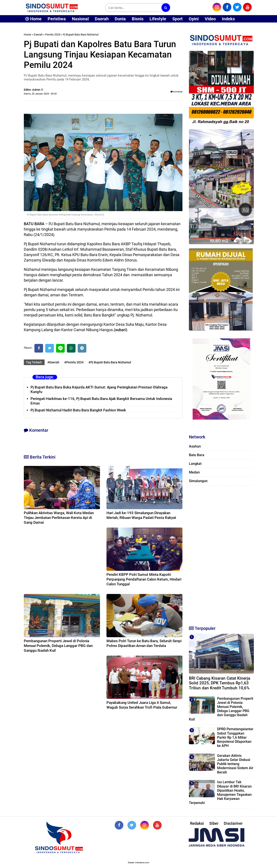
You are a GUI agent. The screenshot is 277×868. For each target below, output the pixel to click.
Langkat (195, 464)
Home (33, 19)
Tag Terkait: (34, 362)
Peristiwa (57, 19)
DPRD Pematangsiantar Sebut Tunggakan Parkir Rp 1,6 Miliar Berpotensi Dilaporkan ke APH (235, 737)
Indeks (228, 19)
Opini (194, 19)
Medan (194, 472)
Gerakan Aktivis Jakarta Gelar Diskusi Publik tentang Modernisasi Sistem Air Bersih (235, 764)
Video (210, 19)
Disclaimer (233, 823)
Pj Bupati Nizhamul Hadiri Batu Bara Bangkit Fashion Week (78, 410)
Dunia (120, 19)
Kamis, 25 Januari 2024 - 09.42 (40, 94)
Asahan (195, 446)
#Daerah (53, 362)
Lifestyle (158, 19)
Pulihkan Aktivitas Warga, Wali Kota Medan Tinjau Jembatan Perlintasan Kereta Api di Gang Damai (59, 518)
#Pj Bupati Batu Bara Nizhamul (110, 362)
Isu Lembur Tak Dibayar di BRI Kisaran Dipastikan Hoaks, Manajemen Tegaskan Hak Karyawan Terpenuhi (220, 792)
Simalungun (198, 481)
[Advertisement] (221, 554)
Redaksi (197, 823)
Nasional (80, 19)
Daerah (102, 19)
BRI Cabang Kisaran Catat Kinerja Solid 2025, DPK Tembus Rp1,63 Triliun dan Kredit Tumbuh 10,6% (220, 683)
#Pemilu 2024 (74, 362)
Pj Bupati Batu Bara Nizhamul (81, 34)
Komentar (176, 92)
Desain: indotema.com (139, 862)
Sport (177, 19)
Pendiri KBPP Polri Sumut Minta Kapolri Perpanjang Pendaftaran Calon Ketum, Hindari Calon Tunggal (144, 579)
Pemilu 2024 (53, 34)
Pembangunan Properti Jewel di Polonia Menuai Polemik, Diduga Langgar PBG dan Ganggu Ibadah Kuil (58, 646)
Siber (214, 823)
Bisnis (138, 19)
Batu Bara (197, 455)
